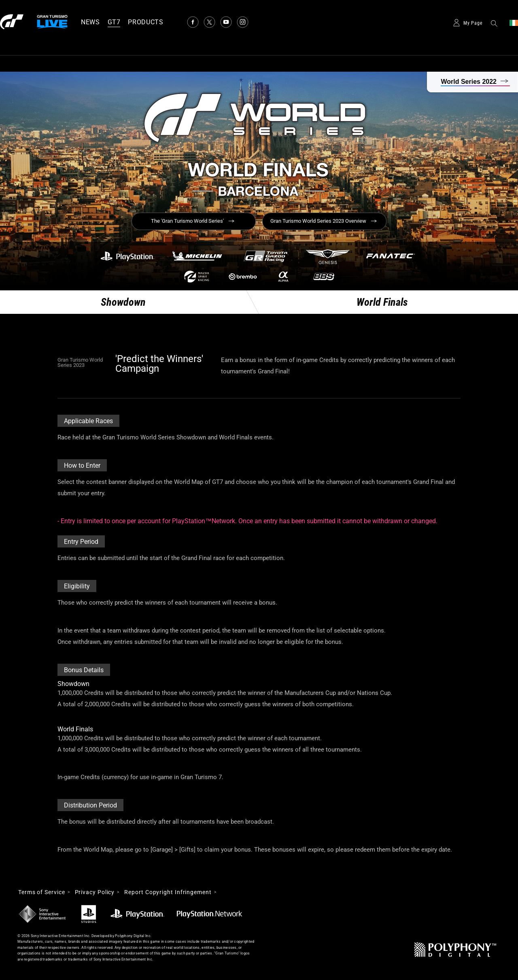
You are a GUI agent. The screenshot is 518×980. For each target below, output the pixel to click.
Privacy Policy (95, 892)
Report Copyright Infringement (168, 892)
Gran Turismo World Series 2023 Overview (318, 221)
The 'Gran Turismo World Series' (187, 221)
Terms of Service (42, 892)
